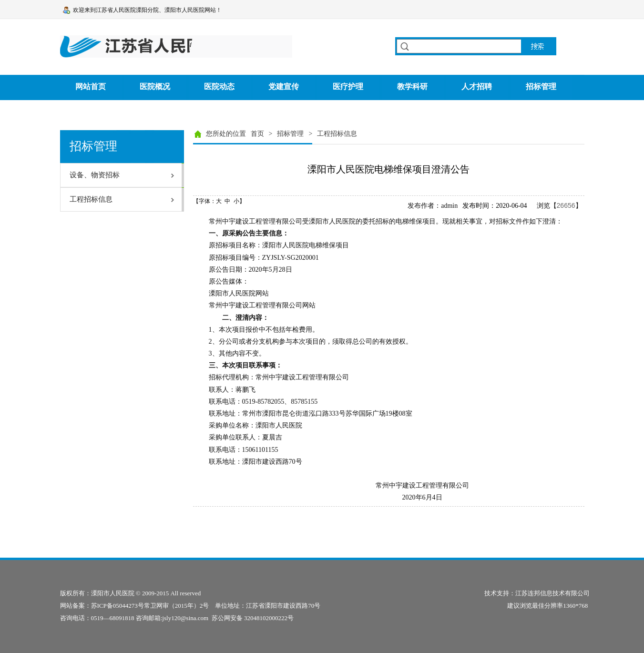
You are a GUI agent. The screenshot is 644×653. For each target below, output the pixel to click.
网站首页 (91, 87)
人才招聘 (477, 87)
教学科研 (412, 87)
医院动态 (219, 87)
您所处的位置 (226, 134)
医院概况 (155, 87)
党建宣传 (284, 87)
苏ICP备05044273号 (118, 606)
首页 (257, 134)
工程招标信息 (337, 134)
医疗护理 (348, 87)
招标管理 (541, 87)
